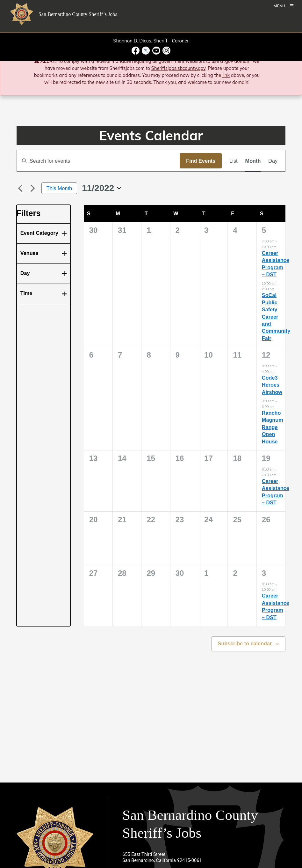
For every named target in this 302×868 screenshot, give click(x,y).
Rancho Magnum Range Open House (273, 427)
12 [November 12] (266, 355)
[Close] (288, 62)
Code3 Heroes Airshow (272, 385)
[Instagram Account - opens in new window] (166, 51)
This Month (59, 188)
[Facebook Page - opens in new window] (136, 51)
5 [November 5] (264, 230)
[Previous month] (20, 188)
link (226, 75)
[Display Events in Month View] (253, 161)
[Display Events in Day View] (273, 161)
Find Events (201, 161)
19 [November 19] (266, 458)
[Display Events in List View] (233, 161)
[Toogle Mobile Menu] (283, 6)
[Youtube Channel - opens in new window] (156, 51)
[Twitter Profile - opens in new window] (146, 51)
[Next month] (33, 188)
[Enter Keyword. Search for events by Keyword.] (98, 161)
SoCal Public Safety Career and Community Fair (276, 317)
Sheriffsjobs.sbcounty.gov (178, 68)
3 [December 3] (264, 573)
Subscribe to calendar (245, 643)
